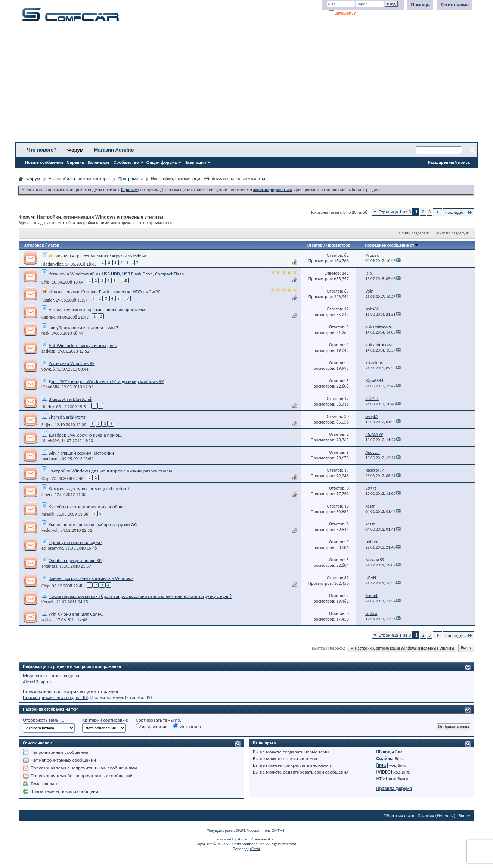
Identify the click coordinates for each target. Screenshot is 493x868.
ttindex (48, 407)
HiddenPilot (52, 264)
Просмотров (338, 245)
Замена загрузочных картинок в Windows (91, 578)
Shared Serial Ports (67, 417)
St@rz (47, 425)
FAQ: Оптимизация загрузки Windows (108, 256)
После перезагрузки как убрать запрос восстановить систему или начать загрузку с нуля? (140, 596)
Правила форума (394, 788)
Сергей (48, 317)
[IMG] (382, 765)
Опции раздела (412, 233)
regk (45, 333)
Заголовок (34, 245)
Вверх (466, 648)
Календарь (98, 162)
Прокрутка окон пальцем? (75, 542)
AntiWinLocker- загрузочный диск (83, 345)
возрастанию (152, 726)
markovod (51, 459)
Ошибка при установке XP (75, 560)
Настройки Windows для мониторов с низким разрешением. (111, 471)
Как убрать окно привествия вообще (86, 507)
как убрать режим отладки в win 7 (83, 327)
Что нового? (42, 150)
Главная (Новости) (437, 816)
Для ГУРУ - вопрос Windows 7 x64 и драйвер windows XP (106, 381)
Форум (75, 150)
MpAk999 (50, 441)
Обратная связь (399, 816)
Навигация (195, 162)
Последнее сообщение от (392, 245)
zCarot (255, 849)
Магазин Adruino (114, 150)
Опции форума (162, 162)
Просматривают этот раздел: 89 (55, 697)
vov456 (48, 369)
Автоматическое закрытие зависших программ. (97, 310)
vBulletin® (246, 839)
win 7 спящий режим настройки (81, 453)
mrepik (48, 514)
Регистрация (455, 5)
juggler (47, 300)
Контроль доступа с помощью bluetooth (89, 489)
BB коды (385, 752)
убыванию (187, 726)
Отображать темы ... (44, 720)
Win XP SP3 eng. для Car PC (76, 614)
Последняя (458, 212)
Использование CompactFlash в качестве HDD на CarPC (105, 292)
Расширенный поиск (449, 162)
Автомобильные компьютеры (79, 179)
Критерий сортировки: (105, 720)
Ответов (314, 245)
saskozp (48, 351)
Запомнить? (342, 13)
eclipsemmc (52, 548)
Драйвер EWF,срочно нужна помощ (85, 435)
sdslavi (47, 620)
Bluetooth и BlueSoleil (70, 399)
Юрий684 (50, 387)
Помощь (420, 5)
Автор (54, 245)
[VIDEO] (384, 772)
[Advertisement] (233, 84)
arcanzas (49, 566)
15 (125, 280)
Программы (131, 179)
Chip (46, 282)
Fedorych (50, 530)
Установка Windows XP (72, 363)
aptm (46, 682)
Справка (75, 162)
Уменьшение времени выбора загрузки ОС (93, 524)
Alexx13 (30, 682)
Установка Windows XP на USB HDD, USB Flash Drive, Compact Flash (116, 274)
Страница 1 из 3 (395, 212)
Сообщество (126, 162)
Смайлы (385, 758)
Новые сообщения (44, 162)
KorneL (48, 602)
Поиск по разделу (450, 233)
